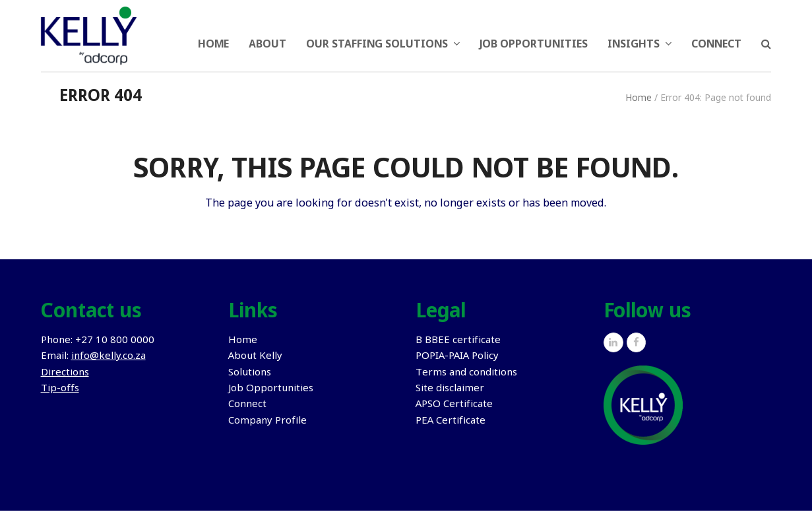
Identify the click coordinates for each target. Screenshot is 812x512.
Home (639, 100)
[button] (766, 36)
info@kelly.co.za (109, 358)
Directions (65, 374)
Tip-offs (60, 390)
